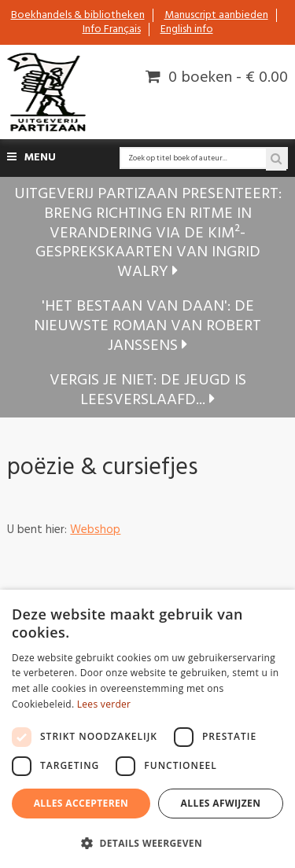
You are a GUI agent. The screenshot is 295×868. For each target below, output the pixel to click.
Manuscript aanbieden (216, 15)
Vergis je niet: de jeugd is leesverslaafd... (148, 390)
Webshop (95, 530)
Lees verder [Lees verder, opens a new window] (104, 704)
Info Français (112, 29)
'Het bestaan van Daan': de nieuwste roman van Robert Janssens (147, 326)
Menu (31, 158)
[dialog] (147, 729)
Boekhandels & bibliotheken (78, 15)
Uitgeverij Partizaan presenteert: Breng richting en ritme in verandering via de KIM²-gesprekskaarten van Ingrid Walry (148, 233)
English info (187, 29)
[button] (147, 842)
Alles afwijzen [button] (221, 803)
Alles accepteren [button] (81, 803)
